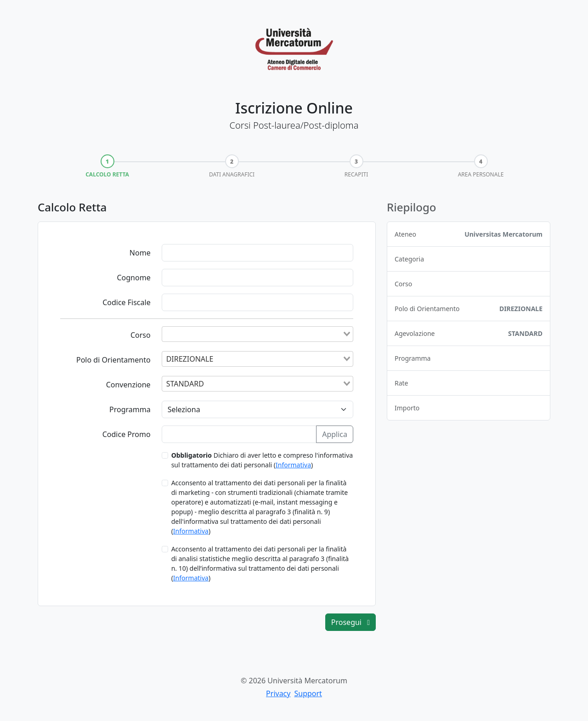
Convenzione (128, 385)
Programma (130, 409)
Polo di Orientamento (113, 360)
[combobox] (257, 334)
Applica (335, 434)
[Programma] (257, 409)
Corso (141, 335)
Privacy (278, 693)
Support (308, 693)
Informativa (293, 465)
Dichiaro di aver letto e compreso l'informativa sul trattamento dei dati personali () (262, 460)
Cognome (133, 278)
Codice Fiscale (127, 302)
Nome (140, 253)
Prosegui (351, 622)
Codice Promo (127, 434)
